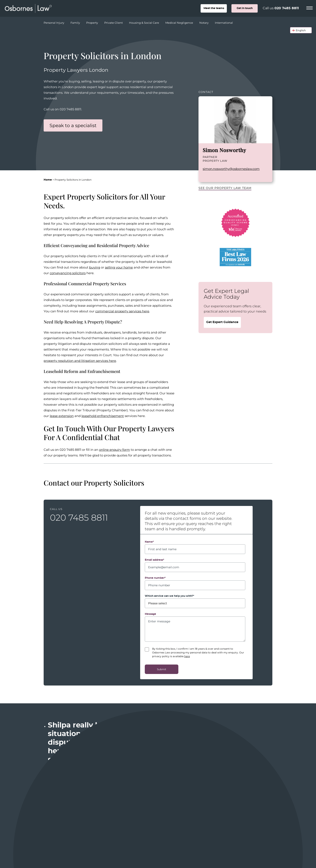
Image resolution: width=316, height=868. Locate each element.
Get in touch (245, 8)
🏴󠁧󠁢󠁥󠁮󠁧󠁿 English (299, 30)
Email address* (154, 560)
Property (93, 22)
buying (95, 267)
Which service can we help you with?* (169, 596)
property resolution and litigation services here (80, 361)
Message (150, 614)
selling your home (119, 267)
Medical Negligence (180, 22)
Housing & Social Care (145, 22)
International (224, 23)
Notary (204, 22)
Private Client (114, 22)
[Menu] (309, 7)
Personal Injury (54, 22)
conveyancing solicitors (68, 273)
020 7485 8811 (287, 8)
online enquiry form (114, 450)
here (187, 656)
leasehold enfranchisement (103, 416)
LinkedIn (205, 176)
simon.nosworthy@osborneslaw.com (231, 169)
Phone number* (155, 578)
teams (214, 8)
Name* (149, 542)
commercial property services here (122, 311)
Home (48, 180)
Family (76, 22)
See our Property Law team (225, 188)
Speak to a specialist (73, 125)
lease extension (62, 416)
